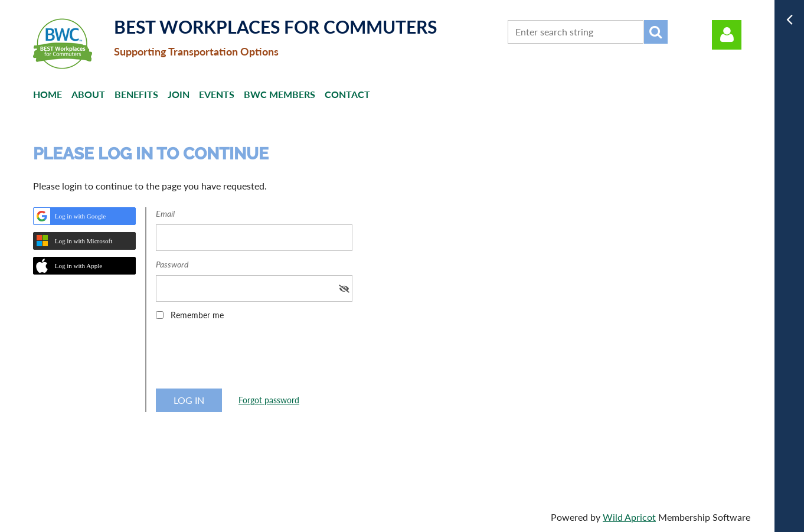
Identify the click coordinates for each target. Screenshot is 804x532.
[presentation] (246, 358)
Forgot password (269, 400)
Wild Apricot (629, 517)
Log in (727, 35)
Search (656, 32)
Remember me (197, 315)
